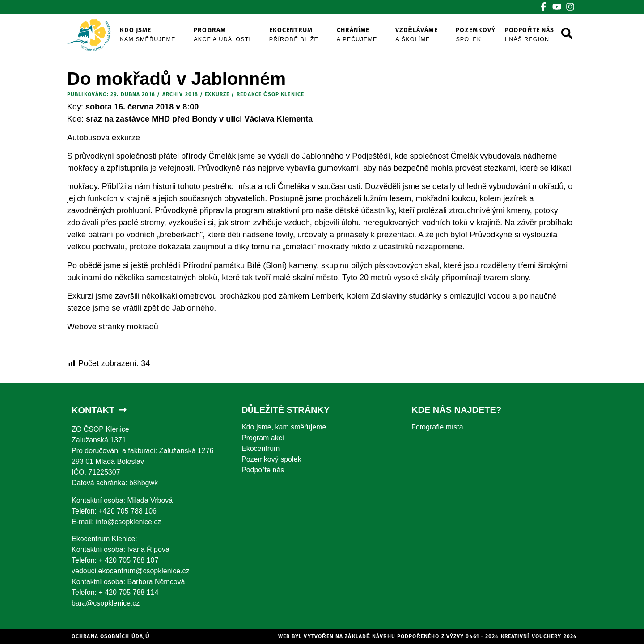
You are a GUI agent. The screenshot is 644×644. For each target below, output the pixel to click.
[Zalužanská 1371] (492, 502)
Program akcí (263, 438)
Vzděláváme (426, 35)
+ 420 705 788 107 (128, 560)
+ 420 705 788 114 (128, 592)
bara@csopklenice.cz (106, 603)
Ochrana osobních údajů (111, 636)
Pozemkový (485, 35)
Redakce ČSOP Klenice (270, 94)
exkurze (217, 94)
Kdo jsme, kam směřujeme (284, 427)
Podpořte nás (539, 35)
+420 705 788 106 (127, 511)
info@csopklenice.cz (128, 522)
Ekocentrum (303, 35)
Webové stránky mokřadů (113, 327)
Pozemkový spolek (271, 459)
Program (231, 35)
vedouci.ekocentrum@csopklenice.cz (130, 571)
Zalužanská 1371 (99, 440)
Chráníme (366, 35)
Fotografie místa (437, 427)
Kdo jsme (157, 35)
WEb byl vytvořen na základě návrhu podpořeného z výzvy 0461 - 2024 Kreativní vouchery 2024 (428, 636)
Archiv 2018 (180, 94)
